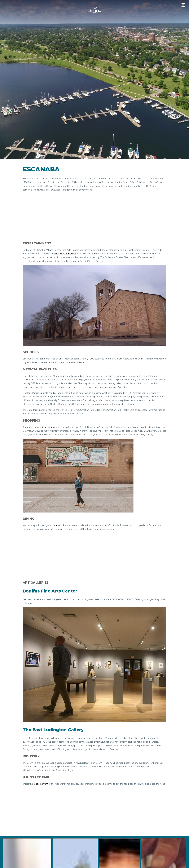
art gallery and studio (65, 254)
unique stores (47, 427)
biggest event (41, 784)
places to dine (59, 525)
